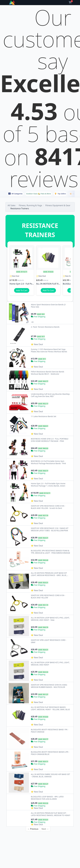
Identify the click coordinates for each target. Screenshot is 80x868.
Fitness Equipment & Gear (58, 205)
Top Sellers (60, 194)
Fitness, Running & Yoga (30, 205)
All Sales (12, 205)
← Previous (33, 799)
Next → (45, 799)
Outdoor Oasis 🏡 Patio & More (38, 194)
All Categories (15, 194)
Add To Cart (22, 290)
